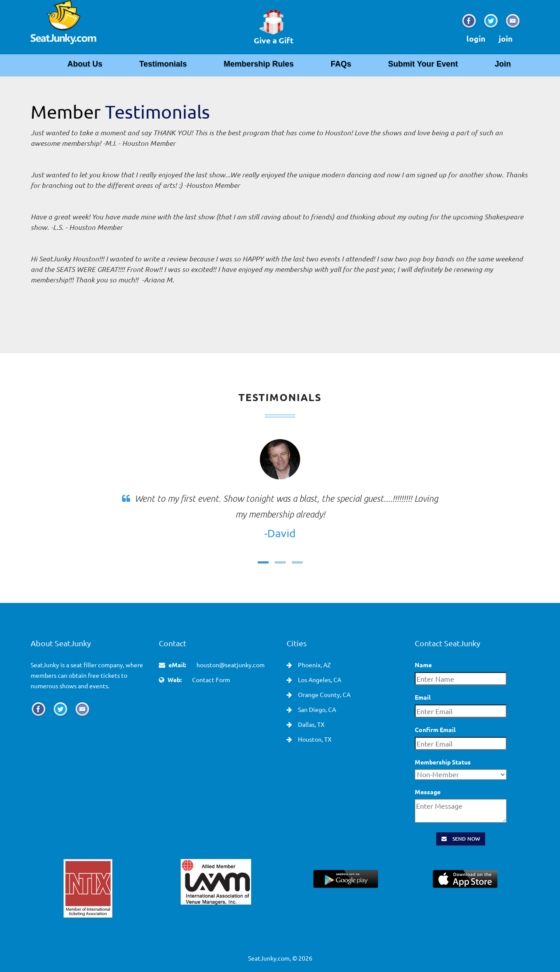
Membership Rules (259, 64)
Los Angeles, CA (319, 680)
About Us (85, 64)
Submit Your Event (423, 64)
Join (503, 64)
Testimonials (163, 64)
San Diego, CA (316, 709)
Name (423, 665)
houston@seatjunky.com (231, 665)
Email (423, 697)
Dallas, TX (311, 724)
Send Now (461, 839)
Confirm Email (435, 729)
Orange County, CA (324, 694)
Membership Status (443, 762)
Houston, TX (314, 739)
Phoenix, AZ (314, 665)
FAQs (341, 64)
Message (428, 792)
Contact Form (211, 680)
